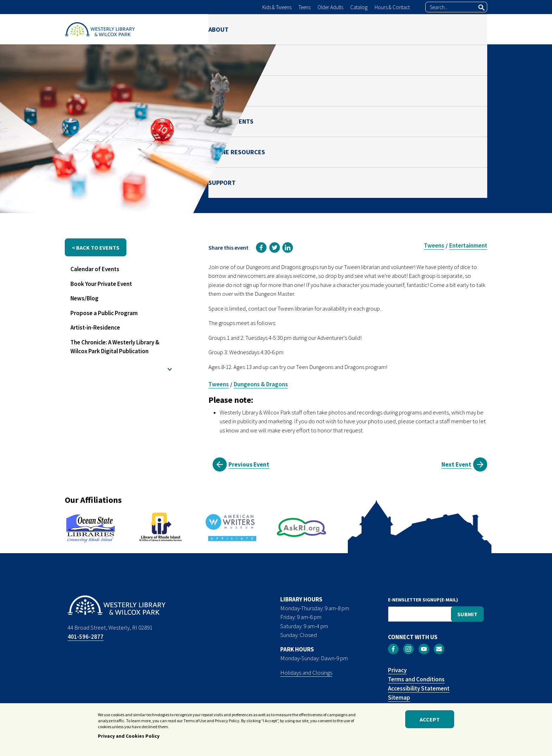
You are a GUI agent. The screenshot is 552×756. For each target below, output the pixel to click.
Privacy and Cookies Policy (129, 737)
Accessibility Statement (419, 688)
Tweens (434, 245)
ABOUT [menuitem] (218, 29)
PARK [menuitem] (296, 29)
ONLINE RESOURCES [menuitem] (413, 29)
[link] (261, 248)
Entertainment (468, 245)
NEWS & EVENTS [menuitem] (344, 29)
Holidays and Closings (306, 673)
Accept (430, 720)
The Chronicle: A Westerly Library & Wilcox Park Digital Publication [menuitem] (115, 347)
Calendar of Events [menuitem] (95, 269)
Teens (305, 7)
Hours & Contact (392, 7)
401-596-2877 (86, 637)
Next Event (456, 464)
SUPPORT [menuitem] (474, 29)
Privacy (397, 670)
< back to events (96, 248)
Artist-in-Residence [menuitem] (95, 327)
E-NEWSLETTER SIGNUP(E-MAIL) (423, 600)
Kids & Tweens (277, 7)
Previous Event (249, 464)
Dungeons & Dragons (261, 384)
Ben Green (429, 156)
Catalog (359, 7)
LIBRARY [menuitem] (258, 29)
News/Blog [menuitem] (84, 298)
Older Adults (330, 7)
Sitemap (399, 698)
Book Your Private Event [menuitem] (101, 284)
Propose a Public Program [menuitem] (104, 313)
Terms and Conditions (416, 679)
